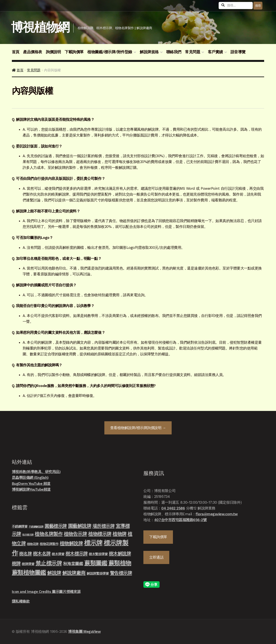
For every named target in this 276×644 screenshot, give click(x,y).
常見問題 (193, 52)
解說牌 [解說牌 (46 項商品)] (54, 573)
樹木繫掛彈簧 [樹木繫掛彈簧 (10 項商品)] (98, 554)
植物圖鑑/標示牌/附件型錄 (110, 52)
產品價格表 (33, 52)
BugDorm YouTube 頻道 (31, 484)
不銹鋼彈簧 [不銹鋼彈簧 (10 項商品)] (20, 526)
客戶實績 (215, 52)
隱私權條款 (21, 601)
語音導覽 (238, 52)
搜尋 (258, 6)
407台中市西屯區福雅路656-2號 (180, 520)
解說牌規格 (149, 52)
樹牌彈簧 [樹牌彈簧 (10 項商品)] (28, 564)
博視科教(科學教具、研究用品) (36, 472)
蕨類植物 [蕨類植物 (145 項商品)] (120, 563)
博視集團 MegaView (84, 631)
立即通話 (156, 557)
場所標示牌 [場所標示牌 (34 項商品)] (104, 526)
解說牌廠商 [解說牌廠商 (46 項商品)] (74, 573)
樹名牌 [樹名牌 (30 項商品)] (26, 554)
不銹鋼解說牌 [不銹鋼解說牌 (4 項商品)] (36, 527)
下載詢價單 (74, 52)
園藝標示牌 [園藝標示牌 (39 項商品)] (56, 526)
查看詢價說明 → (138, 428)
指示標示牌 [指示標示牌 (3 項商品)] (28, 535)
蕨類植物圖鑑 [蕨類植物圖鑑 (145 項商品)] (29, 573)
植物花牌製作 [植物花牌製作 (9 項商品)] (49, 544)
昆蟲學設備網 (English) (30, 478)
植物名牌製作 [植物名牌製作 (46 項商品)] (49, 534)
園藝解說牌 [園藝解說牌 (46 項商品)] (80, 526)
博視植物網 (40, 27)
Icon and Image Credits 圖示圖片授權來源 (46, 592)
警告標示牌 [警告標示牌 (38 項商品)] (121, 573)
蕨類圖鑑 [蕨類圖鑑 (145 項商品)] (96, 563)
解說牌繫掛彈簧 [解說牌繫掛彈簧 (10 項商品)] (98, 573)
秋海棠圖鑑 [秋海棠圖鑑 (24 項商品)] (73, 564)
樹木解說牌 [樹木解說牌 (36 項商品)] (120, 554)
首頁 (16, 52)
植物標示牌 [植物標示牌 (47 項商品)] (100, 534)
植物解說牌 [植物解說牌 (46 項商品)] (71, 543)
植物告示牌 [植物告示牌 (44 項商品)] (75, 534)
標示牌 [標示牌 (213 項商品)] (93, 543)
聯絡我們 (174, 52)
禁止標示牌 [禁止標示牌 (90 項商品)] (49, 563)
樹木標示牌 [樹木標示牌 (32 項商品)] (77, 554)
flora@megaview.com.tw (217, 514)
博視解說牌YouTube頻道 (31, 489)
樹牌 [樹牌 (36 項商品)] (16, 563)
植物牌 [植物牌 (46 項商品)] (120, 534)
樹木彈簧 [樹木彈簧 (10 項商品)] (58, 554)
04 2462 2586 (173, 508)
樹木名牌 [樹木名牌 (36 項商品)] (42, 554)
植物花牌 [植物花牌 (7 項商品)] (33, 544)
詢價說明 (53, 52)
